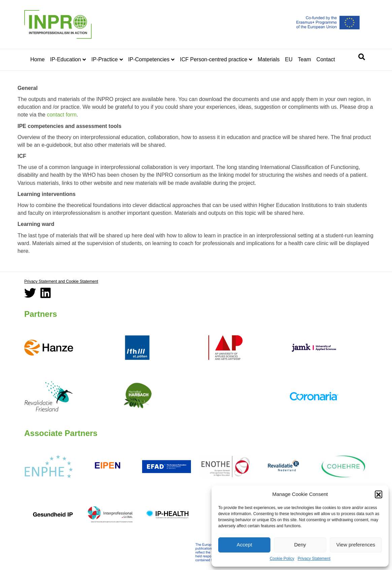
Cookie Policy (282, 559)
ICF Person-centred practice (214, 59)
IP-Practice (104, 59)
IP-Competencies (149, 59)
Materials (269, 59)
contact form (62, 115)
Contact (326, 59)
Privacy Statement (314, 559)
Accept (244, 545)
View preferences (356, 545)
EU (289, 59)
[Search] (362, 57)
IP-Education (66, 59)
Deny (300, 545)
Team (304, 59)
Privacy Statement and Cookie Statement (61, 281)
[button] (379, 494)
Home (38, 59)
